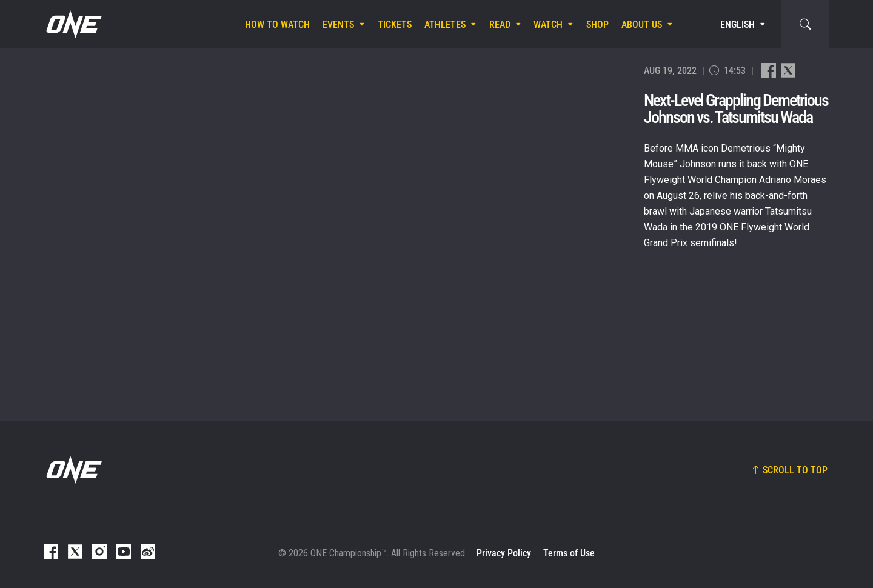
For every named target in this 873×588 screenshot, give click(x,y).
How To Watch (277, 25)
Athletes (445, 25)
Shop (597, 25)
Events (338, 25)
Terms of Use (569, 553)
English (738, 25)
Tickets (395, 25)
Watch (548, 25)
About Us (642, 25)
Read (500, 25)
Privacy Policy (504, 553)
